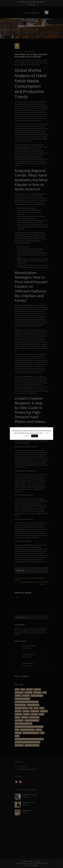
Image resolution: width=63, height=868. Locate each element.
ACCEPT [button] (35, 436)
